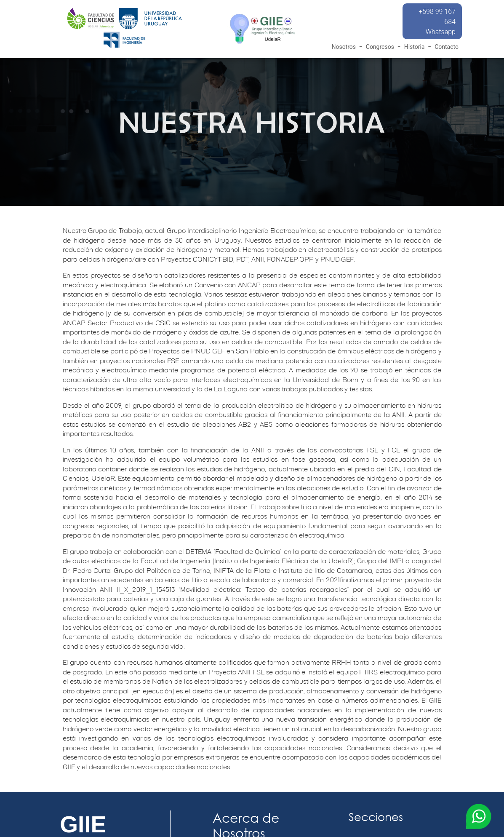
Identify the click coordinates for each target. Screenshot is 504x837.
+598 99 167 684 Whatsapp (437, 22)
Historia (415, 47)
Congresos (380, 47)
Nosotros (344, 47)
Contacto (447, 47)
